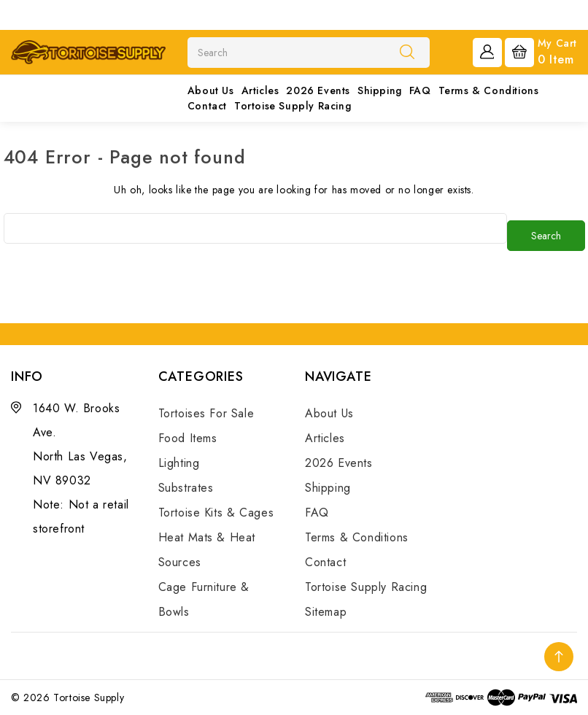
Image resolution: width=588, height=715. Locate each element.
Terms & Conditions (489, 90)
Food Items (188, 438)
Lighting (179, 463)
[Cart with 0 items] (541, 51)
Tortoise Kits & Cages (216, 513)
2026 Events (318, 90)
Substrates (186, 488)
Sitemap (326, 612)
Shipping (380, 90)
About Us (211, 90)
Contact (207, 106)
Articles (260, 90)
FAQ (420, 90)
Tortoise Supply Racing (293, 106)
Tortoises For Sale (206, 413)
